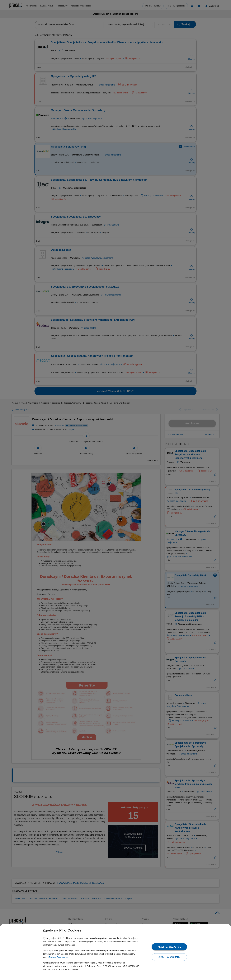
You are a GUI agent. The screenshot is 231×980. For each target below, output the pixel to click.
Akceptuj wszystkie (169, 947)
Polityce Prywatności (58, 957)
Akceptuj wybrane (169, 957)
